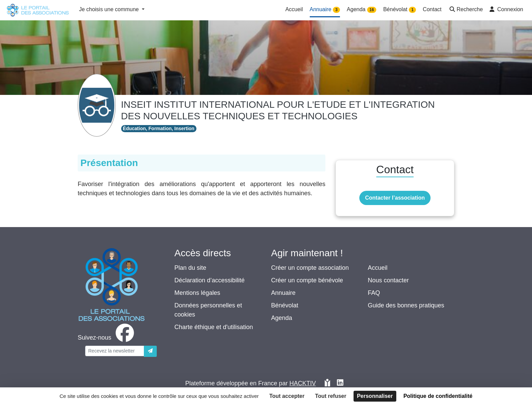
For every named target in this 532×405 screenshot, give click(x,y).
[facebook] (107, 338)
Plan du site (190, 268)
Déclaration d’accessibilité (210, 280)
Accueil (378, 268)
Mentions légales (197, 293)
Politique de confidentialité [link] (438, 396)
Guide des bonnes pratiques (406, 305)
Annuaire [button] (325, 10)
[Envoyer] (150, 351)
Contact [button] (432, 9)
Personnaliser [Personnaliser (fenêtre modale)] (375, 396)
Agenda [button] (362, 10)
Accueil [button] (294, 9)
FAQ (374, 293)
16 (372, 10)
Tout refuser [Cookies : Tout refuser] (331, 396)
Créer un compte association (310, 268)
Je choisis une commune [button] (110, 9)
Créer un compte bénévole (307, 280)
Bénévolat (285, 305)
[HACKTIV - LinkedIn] (340, 383)
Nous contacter (388, 280)
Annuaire (283, 293)
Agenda (282, 318)
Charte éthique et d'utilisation (214, 327)
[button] (465, 10)
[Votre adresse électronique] (115, 351)
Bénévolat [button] (400, 10)
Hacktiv (303, 383)
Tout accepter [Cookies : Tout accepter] (287, 396)
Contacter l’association (395, 198)
